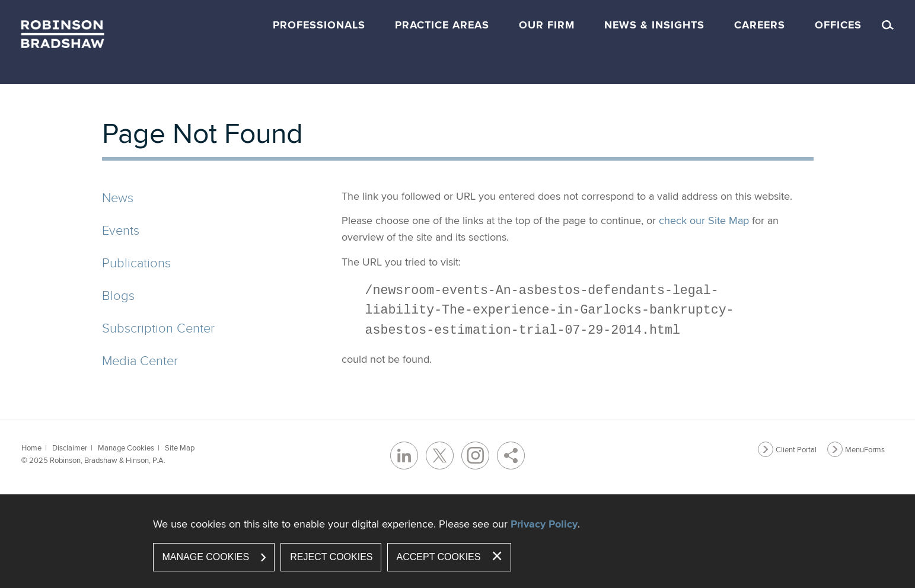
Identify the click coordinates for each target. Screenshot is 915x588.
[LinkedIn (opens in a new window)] (404, 456)
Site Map (180, 448)
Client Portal (796, 449)
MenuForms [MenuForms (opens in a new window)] (865, 449)
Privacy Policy (544, 524)
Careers (760, 25)
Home (31, 448)
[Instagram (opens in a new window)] (475, 456)
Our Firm (547, 25)
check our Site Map (704, 220)
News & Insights (654, 25)
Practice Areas (442, 25)
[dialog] (458, 541)
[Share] (511, 456)
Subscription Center (158, 327)
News (118, 197)
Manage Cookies (126, 448)
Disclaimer (70, 448)
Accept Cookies (439, 557)
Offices (838, 25)
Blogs (118, 295)
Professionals (319, 25)
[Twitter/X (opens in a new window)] (440, 456)
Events (121, 230)
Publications (136, 262)
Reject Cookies (331, 557)
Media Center (140, 360)
